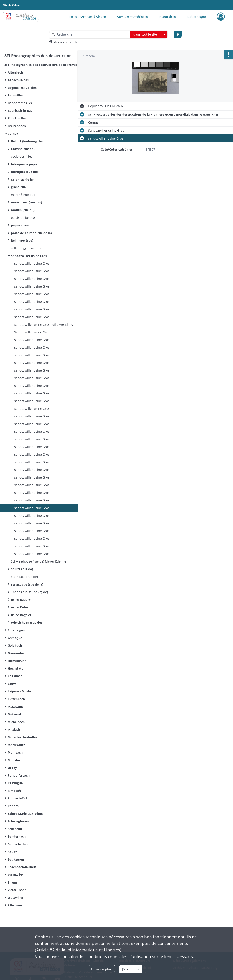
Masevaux (15, 707)
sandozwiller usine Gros (32, 263)
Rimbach (14, 791)
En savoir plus (101, 969)
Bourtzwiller (17, 118)
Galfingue (15, 638)
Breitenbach (17, 126)
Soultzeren (16, 859)
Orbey (12, 768)
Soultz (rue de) (22, 569)
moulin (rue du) (23, 210)
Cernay (13, 133)
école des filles (22, 156)
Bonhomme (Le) (20, 103)
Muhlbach (15, 752)
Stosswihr (15, 875)
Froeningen (16, 630)
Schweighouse (18, 821)
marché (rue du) (23, 195)
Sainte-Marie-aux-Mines (25, 814)
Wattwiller (16, 898)
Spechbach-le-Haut (22, 867)
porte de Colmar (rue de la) (31, 233)
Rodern (13, 806)
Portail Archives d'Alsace (87, 17)
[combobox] (149, 34)
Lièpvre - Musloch (21, 691)
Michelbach (16, 722)
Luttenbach (16, 699)
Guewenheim (18, 653)
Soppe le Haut (18, 844)
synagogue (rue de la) (27, 584)
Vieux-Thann (17, 890)
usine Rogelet (21, 615)
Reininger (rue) (22, 240)
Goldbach (15, 645)
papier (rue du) (22, 225)
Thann (12, 882)
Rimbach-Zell (17, 798)
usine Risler (20, 607)
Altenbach (15, 72)
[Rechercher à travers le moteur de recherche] (92, 34)
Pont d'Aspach (19, 775)
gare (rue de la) (22, 179)
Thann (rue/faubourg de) (30, 592)
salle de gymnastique (27, 248)
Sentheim (15, 829)
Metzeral (14, 714)
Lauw (12, 684)
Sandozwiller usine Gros (29, 256)
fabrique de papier (25, 164)
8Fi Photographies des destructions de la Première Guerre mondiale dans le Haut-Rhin (48, 65)
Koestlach (15, 676)
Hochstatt (15, 668)
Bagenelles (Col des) (23, 88)
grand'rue (18, 187)
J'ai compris (131, 969)
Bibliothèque (196, 17)
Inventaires (167, 17)
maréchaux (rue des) (26, 202)
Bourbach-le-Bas (20, 111)
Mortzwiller (16, 745)
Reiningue (15, 783)
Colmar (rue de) (23, 149)
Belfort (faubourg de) (27, 141)
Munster (14, 760)
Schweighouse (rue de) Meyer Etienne (39, 561)
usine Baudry (21, 600)
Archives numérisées (132, 17)
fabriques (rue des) (25, 172)
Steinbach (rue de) (24, 577)
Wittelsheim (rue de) (26, 623)
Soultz (12, 852)
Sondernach (17, 836)
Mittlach (14, 729)
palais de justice (23, 218)
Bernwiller (15, 95)
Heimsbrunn (17, 661)
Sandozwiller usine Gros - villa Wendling (44, 325)
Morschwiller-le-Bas (22, 737)
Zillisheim (15, 905)
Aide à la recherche (66, 42)
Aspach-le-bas (18, 80)
